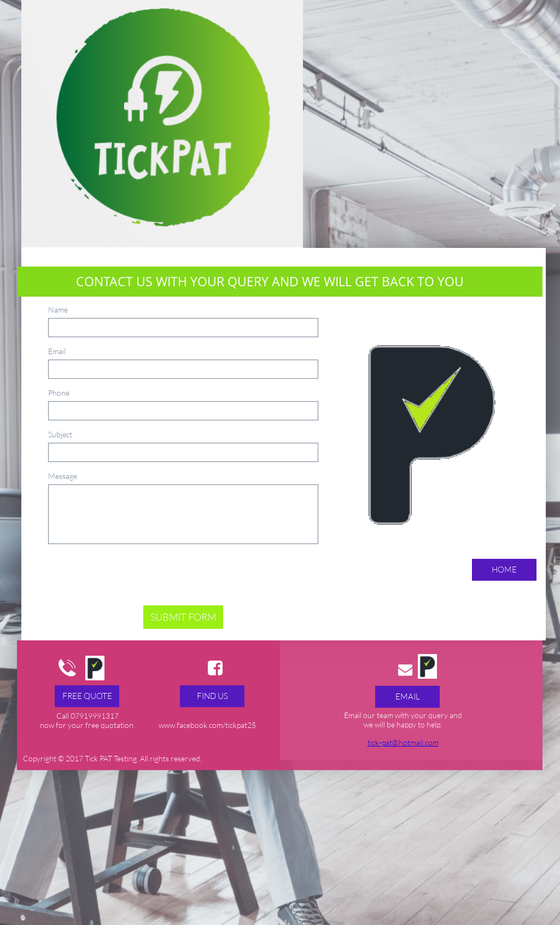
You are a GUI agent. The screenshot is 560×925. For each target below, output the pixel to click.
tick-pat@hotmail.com (403, 742)
